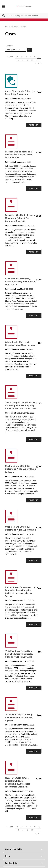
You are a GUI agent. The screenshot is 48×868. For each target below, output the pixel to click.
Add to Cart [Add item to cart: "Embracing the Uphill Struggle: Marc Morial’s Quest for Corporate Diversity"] (34, 252)
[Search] (2, 16)
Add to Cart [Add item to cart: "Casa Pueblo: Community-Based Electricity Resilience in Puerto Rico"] (34, 315)
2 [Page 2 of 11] (22, 57)
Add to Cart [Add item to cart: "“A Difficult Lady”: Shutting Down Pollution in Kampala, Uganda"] (34, 751)
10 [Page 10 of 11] (32, 60)
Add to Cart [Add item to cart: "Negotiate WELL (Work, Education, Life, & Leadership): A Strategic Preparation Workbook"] (34, 818)
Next (38, 64)
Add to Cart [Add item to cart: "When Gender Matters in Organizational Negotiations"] (34, 376)
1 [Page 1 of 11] (18, 57)
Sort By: (10, 46)
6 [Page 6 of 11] (39, 57)
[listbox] (15, 50)
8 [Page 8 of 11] (23, 60)
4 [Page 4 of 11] (30, 57)
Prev (10, 57)
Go (29, 50)
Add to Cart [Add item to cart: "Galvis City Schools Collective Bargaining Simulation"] (34, 125)
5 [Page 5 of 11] (35, 57)
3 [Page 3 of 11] (26, 57)
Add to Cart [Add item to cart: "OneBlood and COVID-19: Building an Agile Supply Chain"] (34, 561)
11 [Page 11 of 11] (38, 60)
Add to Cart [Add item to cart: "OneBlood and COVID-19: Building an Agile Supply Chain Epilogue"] (34, 500)
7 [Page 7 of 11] (19, 60)
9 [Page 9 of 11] (27, 60)
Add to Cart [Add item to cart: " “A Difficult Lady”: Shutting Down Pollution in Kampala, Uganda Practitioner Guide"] (34, 688)
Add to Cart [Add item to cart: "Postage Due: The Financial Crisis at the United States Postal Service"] (34, 188)
